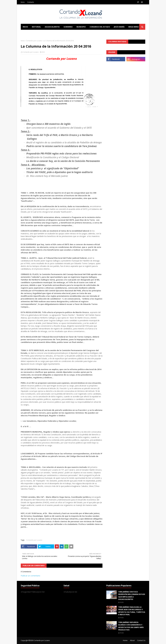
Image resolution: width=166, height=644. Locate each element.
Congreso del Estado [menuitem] (100, 27)
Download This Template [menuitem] (75, 33)
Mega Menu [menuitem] (134, 27)
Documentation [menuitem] (49, 33)
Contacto (31, 2)
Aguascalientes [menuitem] (52, 27)
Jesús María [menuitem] (119, 27)
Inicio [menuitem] (25, 27)
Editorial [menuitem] (36, 27)
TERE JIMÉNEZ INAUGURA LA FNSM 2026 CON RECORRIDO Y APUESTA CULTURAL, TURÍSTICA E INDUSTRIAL (132, 611)
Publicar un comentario (30, 576)
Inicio (23, 2)
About (132, 640)
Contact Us (141, 640)
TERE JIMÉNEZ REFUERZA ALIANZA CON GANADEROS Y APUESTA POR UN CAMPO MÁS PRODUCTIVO (131, 626)
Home (125, 640)
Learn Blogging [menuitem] (30, 33)
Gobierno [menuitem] (68, 27)
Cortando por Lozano (34, 41)
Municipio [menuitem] (81, 27)
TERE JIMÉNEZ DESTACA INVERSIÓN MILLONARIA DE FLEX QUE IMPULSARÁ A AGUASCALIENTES (132, 596)
